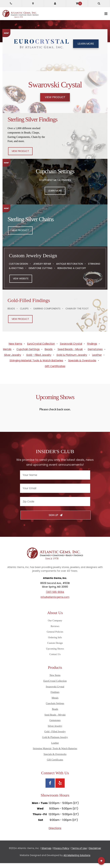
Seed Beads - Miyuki (81, 349)
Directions (55, 833)
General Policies (55, 637)
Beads (59, 349)
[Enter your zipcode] (55, 507)
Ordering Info (55, 642)
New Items (14, 343)
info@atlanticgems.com (55, 602)
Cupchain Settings (38, 349)
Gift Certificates (55, 371)
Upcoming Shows (55, 654)
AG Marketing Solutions (77, 860)
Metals (16, 349)
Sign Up (56, 520)
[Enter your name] (55, 480)
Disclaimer (95, 853)
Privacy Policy (61, 853)
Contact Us (55, 659)
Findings (94, 343)
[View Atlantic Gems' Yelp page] (60, 788)
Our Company (55, 626)
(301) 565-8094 (55, 597)
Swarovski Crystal (72, 343)
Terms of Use (79, 853)
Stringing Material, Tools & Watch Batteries (36, 365)
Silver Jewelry (47, 354)
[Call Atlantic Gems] (11, 3)
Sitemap (46, 853)
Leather (71, 360)
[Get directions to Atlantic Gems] (33, 3)
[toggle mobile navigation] (106, 14)
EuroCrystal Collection (40, 343)
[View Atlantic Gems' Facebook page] (50, 788)
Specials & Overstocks (84, 365)
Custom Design (55, 648)
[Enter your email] (55, 493)
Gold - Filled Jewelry (75, 354)
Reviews (55, 631)
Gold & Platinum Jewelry (45, 360)
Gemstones (25, 354)
